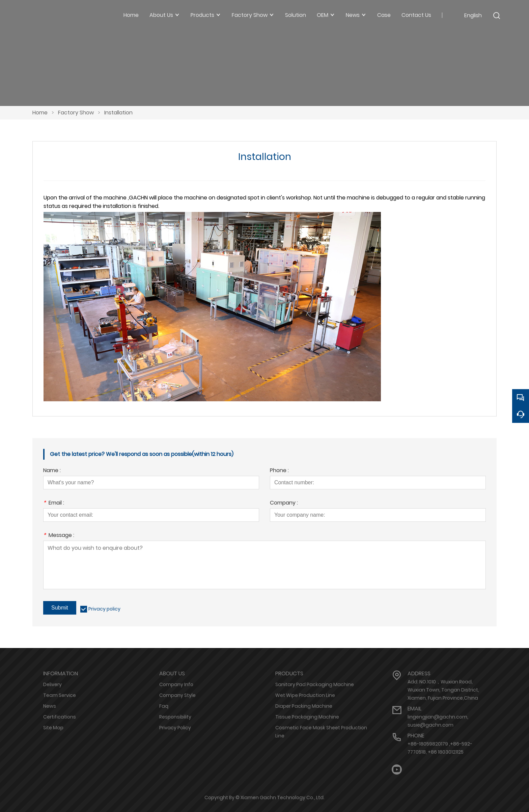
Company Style (177, 695)
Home (40, 113)
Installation (118, 113)
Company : (284, 503)
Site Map (53, 728)
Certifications (60, 717)
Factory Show (76, 113)
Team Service (60, 695)
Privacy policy (104, 609)
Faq (164, 706)
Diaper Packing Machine (304, 706)
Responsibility (175, 717)
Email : (54, 503)
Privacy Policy (175, 728)
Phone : (279, 471)
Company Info (176, 684)
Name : (52, 471)
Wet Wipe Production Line (305, 695)
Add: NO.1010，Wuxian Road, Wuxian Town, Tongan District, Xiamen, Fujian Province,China (443, 690)
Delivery (52, 684)
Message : (59, 536)
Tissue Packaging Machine (307, 717)
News (50, 706)
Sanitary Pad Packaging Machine (315, 684)
